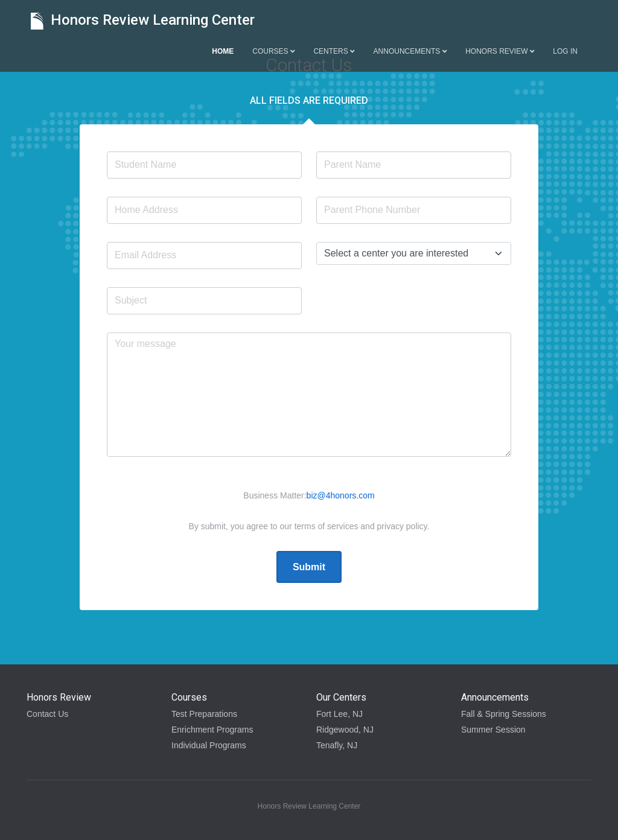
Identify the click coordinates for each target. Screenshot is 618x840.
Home (223, 51)
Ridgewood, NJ (345, 730)
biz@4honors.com (341, 495)
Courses (273, 51)
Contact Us (47, 714)
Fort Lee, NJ (339, 714)
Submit (309, 567)
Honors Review (500, 51)
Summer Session (493, 730)
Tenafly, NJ (337, 745)
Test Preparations (204, 714)
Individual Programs (209, 745)
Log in (565, 51)
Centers (334, 51)
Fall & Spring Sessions (504, 714)
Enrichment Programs (212, 730)
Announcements (410, 51)
